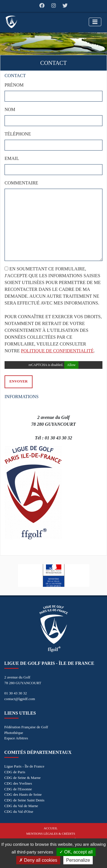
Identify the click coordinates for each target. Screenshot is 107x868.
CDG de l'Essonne (18, 789)
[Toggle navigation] (95, 22)
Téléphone (18, 134)
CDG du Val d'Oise (19, 812)
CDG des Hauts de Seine (23, 794)
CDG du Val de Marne (21, 806)
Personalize (78, 860)
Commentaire (21, 183)
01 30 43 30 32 (16, 693)
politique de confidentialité (57, 351)
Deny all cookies (38, 860)
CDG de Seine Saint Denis (24, 800)
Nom (10, 109)
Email (12, 158)
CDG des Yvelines (18, 783)
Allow (71, 365)
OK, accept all (76, 852)
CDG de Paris (15, 772)
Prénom (14, 85)
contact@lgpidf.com (20, 699)
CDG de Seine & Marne (22, 778)
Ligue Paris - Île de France (24, 766)
